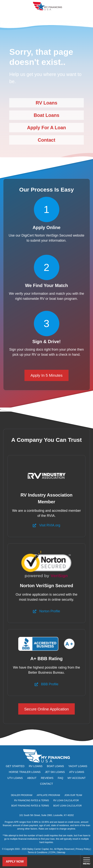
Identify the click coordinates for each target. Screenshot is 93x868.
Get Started (15, 766)
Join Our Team (73, 795)
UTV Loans (15, 778)
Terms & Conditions (37, 852)
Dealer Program (22, 795)
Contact (46, 140)
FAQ (61, 778)
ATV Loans (77, 772)
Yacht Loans (78, 766)
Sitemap (61, 852)
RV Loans (47, 103)
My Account (77, 778)
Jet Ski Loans (55, 772)
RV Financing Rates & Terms (32, 800)
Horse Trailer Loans (25, 772)
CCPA (52, 852)
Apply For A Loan (46, 128)
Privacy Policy (83, 849)
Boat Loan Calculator (67, 806)
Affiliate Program (48, 795)
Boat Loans (46, 115)
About (32, 778)
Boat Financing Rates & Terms (30, 806)
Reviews (47, 778)
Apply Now (15, 862)
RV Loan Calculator (66, 800)
